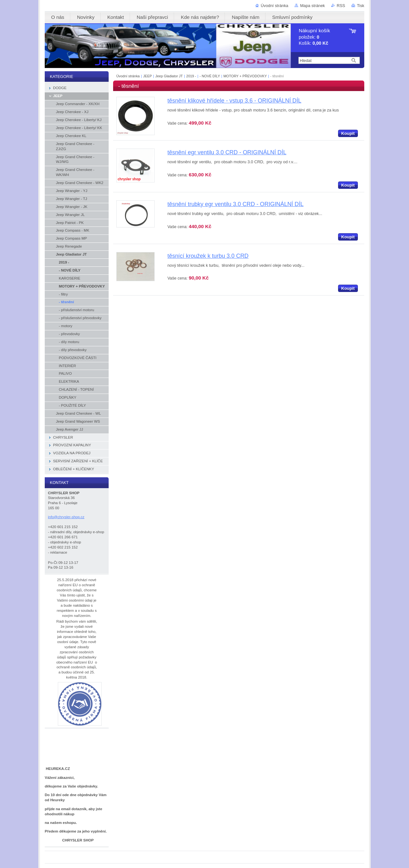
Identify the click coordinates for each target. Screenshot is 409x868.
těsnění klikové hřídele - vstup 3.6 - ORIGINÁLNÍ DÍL (234, 101)
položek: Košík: (314, 37)
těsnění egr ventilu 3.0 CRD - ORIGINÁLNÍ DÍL (227, 152)
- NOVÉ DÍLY (210, 76)
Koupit (348, 133)
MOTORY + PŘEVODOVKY (245, 76)
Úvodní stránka (274, 6)
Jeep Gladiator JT (169, 76)
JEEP (147, 76)
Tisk (361, 6)
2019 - (192, 76)
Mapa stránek (313, 6)
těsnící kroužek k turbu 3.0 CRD (208, 256)
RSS (341, 6)
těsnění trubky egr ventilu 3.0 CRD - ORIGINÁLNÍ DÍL (235, 204)
